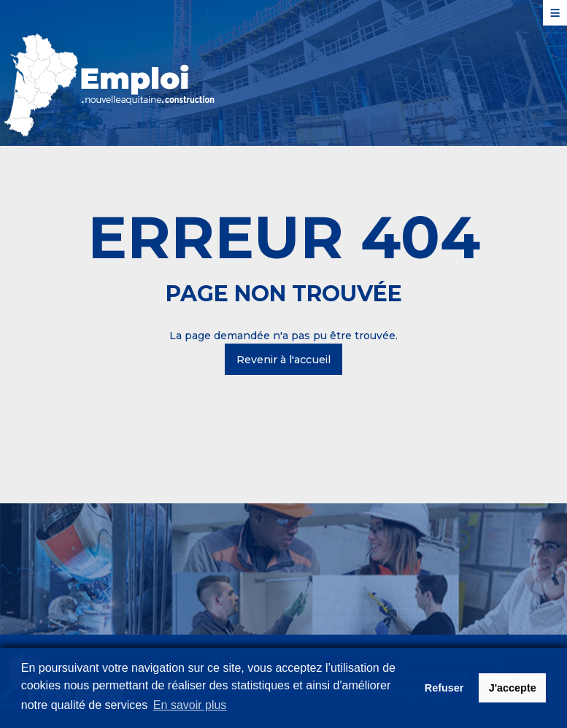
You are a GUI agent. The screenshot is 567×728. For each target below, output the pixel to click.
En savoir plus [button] (190, 705)
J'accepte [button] (513, 688)
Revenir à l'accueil (283, 360)
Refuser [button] (444, 688)
